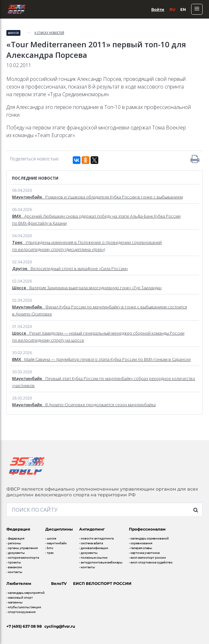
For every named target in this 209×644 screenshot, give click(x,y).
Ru (172, 9)
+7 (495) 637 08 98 (24, 626)
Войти (158, 9)
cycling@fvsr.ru (60, 626)
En (183, 9)
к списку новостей (49, 33)
